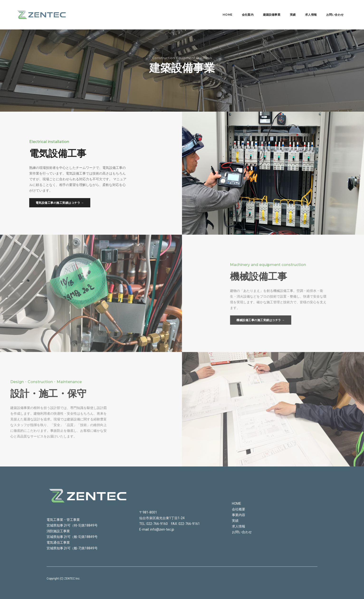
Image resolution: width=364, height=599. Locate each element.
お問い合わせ (329, 8)
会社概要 (239, 509)
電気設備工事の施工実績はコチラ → (60, 203)
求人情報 (305, 8)
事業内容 (239, 515)
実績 (287, 8)
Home (222, 8)
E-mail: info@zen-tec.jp (157, 529)
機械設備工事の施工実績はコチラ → (330, 320)
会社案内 (242, 8)
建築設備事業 (266, 8)
